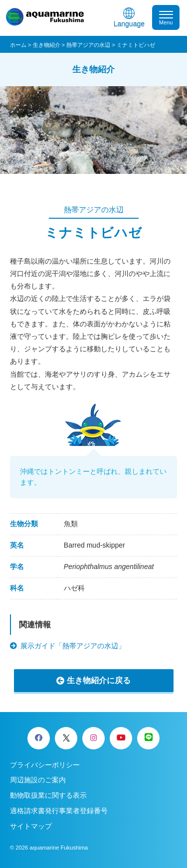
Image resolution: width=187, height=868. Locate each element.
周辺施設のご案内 (38, 780)
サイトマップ (31, 826)
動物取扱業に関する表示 (48, 795)
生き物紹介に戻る (99, 680)
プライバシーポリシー (45, 765)
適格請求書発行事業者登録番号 (59, 811)
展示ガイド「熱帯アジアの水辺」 (73, 646)
